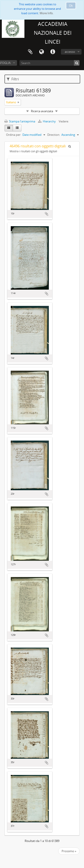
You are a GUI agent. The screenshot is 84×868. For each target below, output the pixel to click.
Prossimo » (69, 851)
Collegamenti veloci (53, 52)
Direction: (54, 135)
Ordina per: (14, 135)
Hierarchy (47, 121)
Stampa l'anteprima (20, 121)
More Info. (47, 13)
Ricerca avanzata (42, 111)
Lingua (41, 52)
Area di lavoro (30, 52)
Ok (71, 6)
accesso (70, 52)
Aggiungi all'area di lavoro (47, 214)
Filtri (13, 79)
